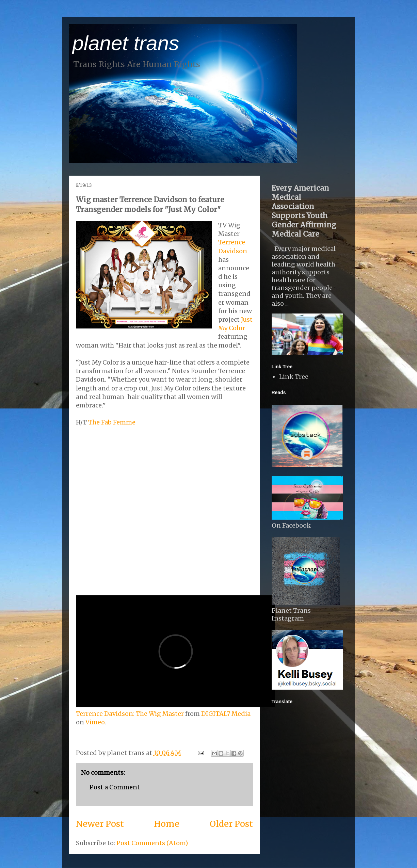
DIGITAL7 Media (226, 714)
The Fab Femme (112, 422)
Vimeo (95, 722)
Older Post (231, 824)
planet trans (126, 43)
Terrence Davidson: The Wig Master (130, 714)
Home (167, 824)
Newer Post (100, 824)
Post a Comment (115, 787)
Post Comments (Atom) (152, 843)
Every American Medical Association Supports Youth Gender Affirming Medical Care (304, 211)
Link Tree (294, 377)
